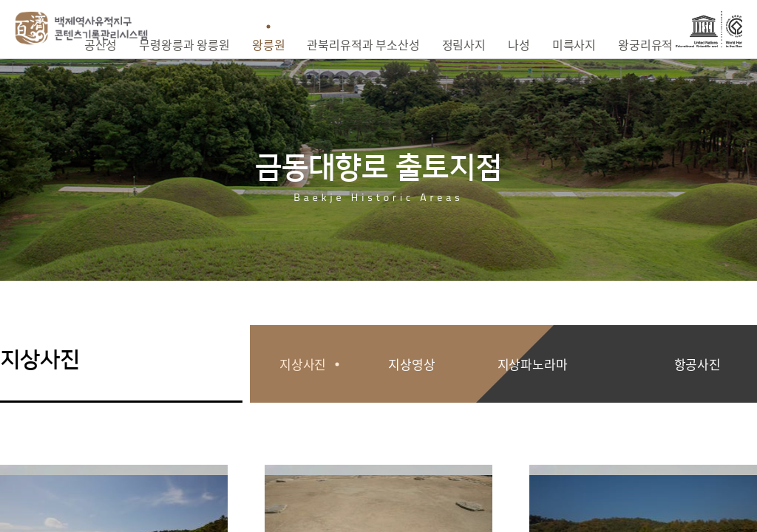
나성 (519, 44)
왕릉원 (269, 44)
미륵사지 (574, 44)
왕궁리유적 (645, 44)
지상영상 (411, 364)
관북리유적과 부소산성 (363, 44)
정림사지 (464, 44)
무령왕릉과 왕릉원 (184, 44)
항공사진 (697, 364)
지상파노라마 (533, 364)
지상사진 (303, 364)
